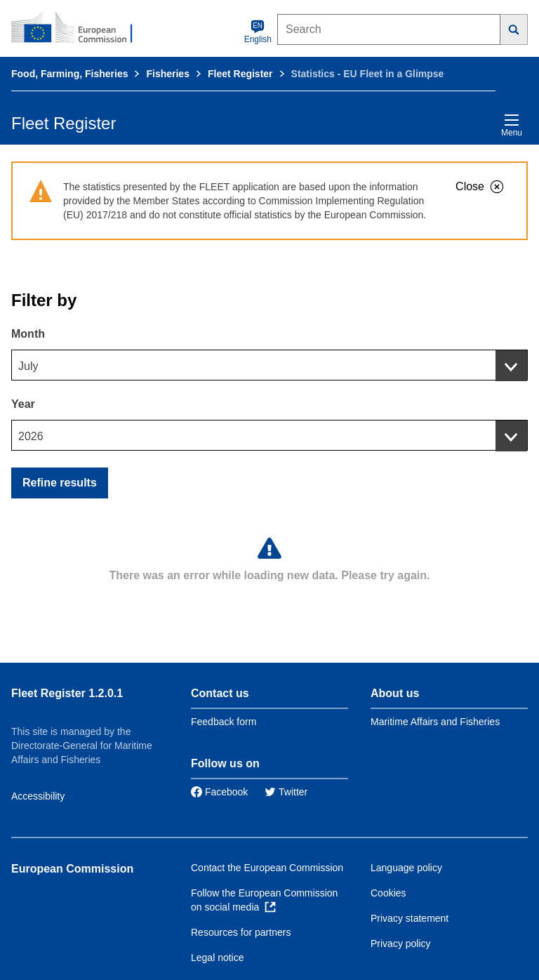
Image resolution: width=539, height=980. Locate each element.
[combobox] (269, 365)
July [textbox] (28, 366)
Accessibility (38, 796)
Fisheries (167, 74)
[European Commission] (79, 28)
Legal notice (218, 958)
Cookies (388, 893)
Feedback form (224, 722)
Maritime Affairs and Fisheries (435, 722)
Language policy (406, 868)
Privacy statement (410, 918)
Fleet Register (240, 74)
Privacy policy (401, 943)
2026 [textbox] (31, 436)
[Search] (514, 29)
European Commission (72, 869)
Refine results (60, 483)
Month (28, 334)
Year (23, 404)
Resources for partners (241, 932)
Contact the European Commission (267, 868)
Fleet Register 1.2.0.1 (67, 693)
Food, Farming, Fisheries (69, 74)
